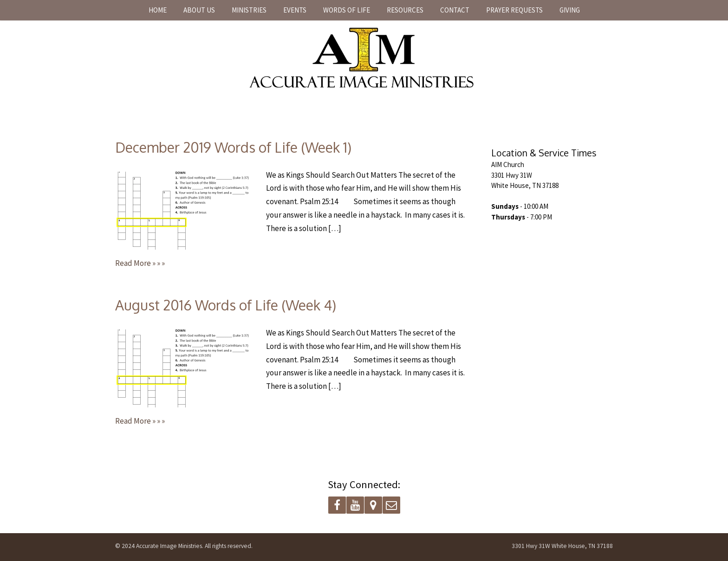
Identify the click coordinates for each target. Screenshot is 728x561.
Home (158, 10)
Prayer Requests (514, 10)
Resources (405, 10)
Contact (455, 10)
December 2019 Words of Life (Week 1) (233, 147)
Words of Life (347, 10)
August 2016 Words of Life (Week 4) (226, 305)
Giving (570, 10)
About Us (199, 10)
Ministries (249, 10)
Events (295, 10)
